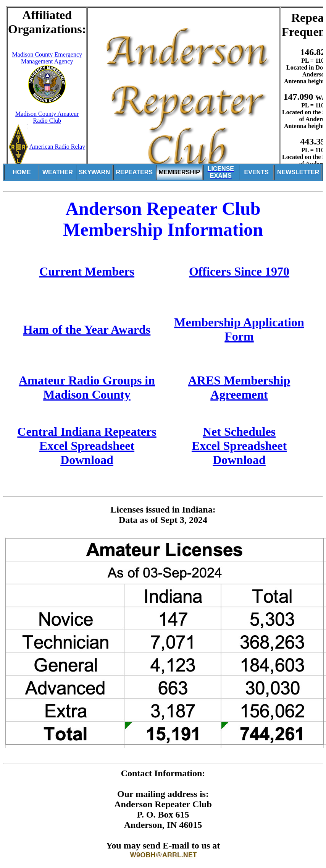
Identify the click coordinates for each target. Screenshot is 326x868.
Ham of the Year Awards (87, 329)
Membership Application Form (239, 329)
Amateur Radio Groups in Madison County (87, 387)
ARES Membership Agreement (239, 387)
